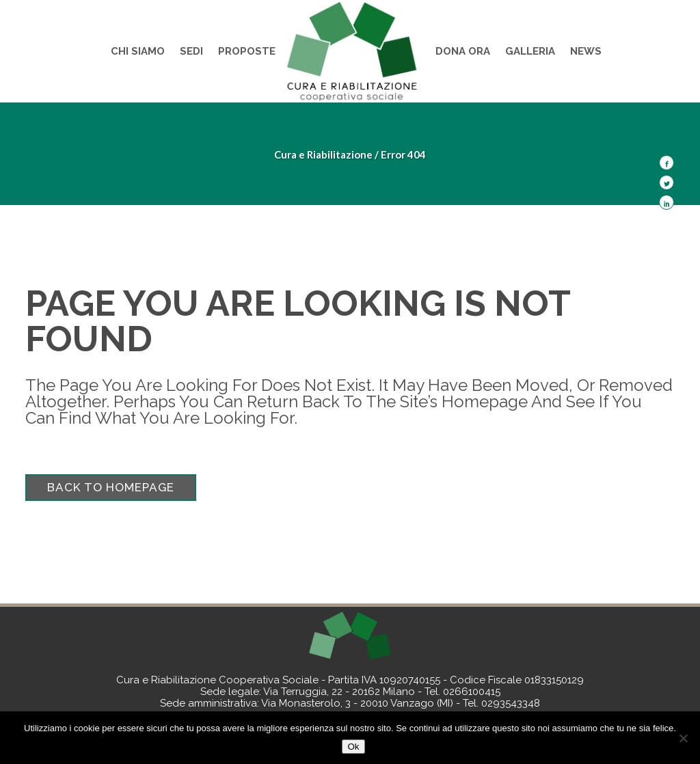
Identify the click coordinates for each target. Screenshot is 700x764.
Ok (353, 747)
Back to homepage (111, 487)
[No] (683, 738)
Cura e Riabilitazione (323, 154)
